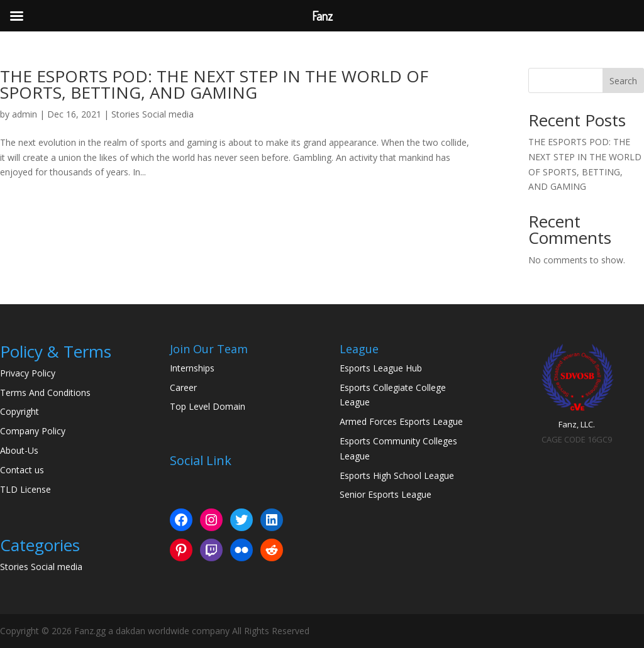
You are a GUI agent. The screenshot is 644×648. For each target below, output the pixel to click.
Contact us (22, 470)
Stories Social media (153, 114)
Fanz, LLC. (577, 424)
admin (25, 114)
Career (183, 387)
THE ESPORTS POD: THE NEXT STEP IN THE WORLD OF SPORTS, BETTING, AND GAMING (214, 84)
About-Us (19, 450)
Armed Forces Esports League (401, 421)
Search (623, 81)
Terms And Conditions (45, 393)
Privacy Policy (28, 373)
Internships (192, 368)
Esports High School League (397, 475)
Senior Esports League (386, 494)
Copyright (19, 411)
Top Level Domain (208, 406)
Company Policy (33, 431)
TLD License (25, 489)
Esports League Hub (381, 368)
